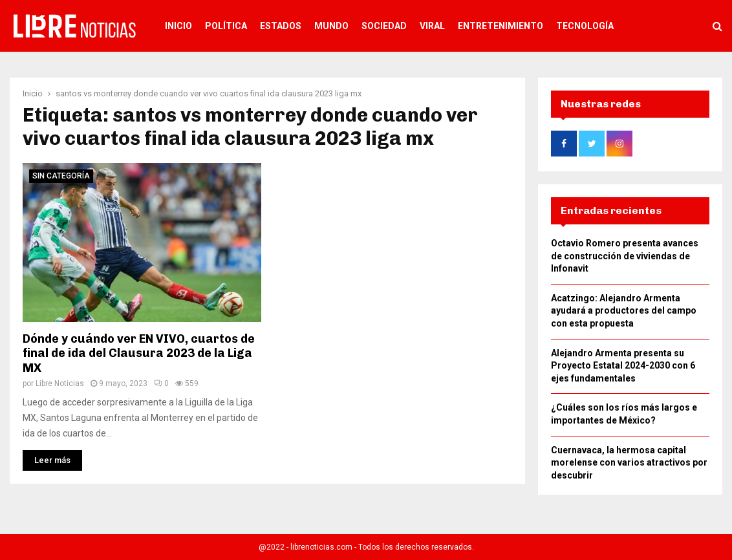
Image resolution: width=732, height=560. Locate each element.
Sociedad (384, 26)
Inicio (178, 26)
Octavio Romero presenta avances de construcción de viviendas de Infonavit (625, 256)
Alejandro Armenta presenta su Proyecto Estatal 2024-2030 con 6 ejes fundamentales (623, 366)
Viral (432, 26)
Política (226, 26)
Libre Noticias (60, 383)
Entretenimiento (501, 26)
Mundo (331, 26)
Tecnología (585, 26)
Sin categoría (61, 176)
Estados (281, 26)
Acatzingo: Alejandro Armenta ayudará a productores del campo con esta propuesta (624, 311)
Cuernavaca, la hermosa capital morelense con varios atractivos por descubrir (629, 463)
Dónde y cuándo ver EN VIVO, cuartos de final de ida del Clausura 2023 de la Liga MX (139, 353)
